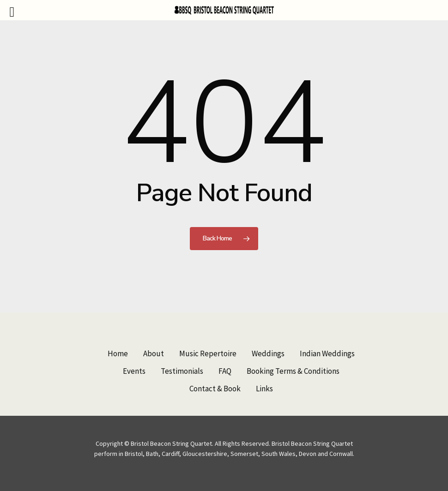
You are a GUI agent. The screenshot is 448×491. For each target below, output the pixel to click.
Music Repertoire (208, 353)
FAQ (225, 371)
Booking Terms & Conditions (293, 371)
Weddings (268, 353)
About (154, 353)
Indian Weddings (327, 353)
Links (264, 389)
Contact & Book (215, 389)
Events (134, 371)
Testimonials (182, 371)
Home (118, 353)
